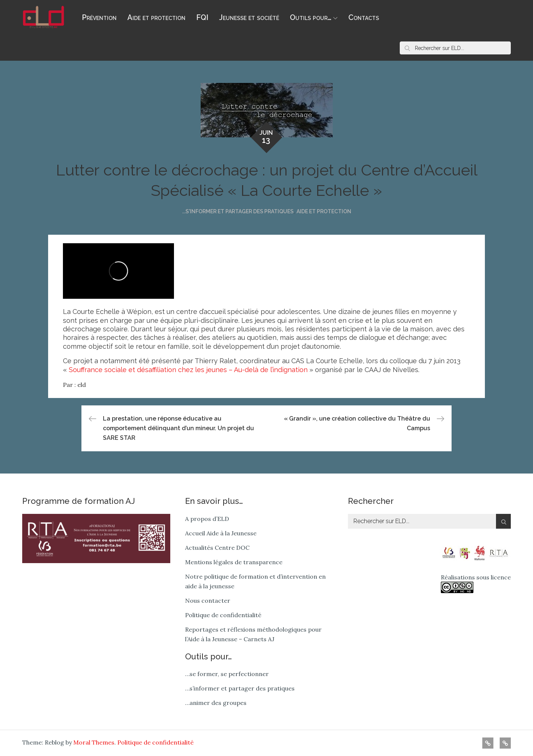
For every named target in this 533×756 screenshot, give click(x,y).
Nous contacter (208, 601)
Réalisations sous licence (476, 583)
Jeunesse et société (249, 17)
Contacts (364, 17)
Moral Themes (94, 742)
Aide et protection (156, 17)
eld (82, 385)
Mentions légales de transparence (234, 562)
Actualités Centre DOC (217, 548)
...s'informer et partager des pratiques (238, 211)
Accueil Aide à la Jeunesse (221, 533)
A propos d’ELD (207, 519)
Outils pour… (314, 17)
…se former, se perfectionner (227, 674)
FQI (202, 17)
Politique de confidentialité (223, 615)
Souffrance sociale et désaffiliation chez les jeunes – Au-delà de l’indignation (188, 370)
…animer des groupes (216, 703)
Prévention (99, 17)
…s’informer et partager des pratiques (240, 688)
